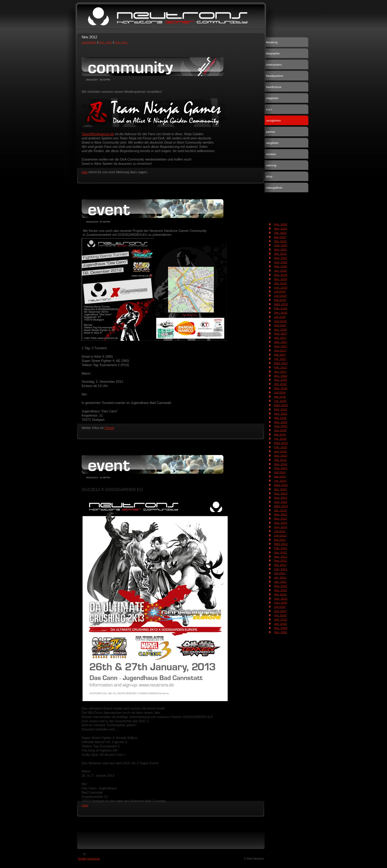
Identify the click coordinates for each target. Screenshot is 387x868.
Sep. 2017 (281, 342)
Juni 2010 (280, 611)
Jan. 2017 (280, 371)
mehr (85, 805)
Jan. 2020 (280, 270)
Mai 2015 (280, 434)
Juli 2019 (280, 291)
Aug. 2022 (281, 245)
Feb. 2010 (280, 619)
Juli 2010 (280, 607)
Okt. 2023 (280, 233)
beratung (272, 42)
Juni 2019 (280, 296)
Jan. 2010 (280, 624)
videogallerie (274, 188)
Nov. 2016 (280, 380)
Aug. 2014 (281, 468)
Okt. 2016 (280, 384)
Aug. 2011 (281, 569)
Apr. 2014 (280, 481)
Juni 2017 (280, 350)
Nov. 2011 (280, 560)
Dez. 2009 (281, 628)
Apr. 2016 (280, 401)
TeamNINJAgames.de (98, 134)
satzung (271, 165)
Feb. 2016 (280, 409)
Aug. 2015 (281, 426)
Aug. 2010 (281, 602)
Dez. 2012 (106, 42)
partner (271, 132)
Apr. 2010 (280, 615)
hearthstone (274, 87)
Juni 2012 (280, 535)
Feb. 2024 (280, 224)
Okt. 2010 (280, 594)
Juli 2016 (280, 392)
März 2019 (281, 304)
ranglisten (272, 143)
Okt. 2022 (280, 241)
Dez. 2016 (281, 376)
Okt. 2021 (280, 254)
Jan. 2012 (280, 552)
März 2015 (281, 443)
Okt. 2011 (280, 565)
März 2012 (281, 544)
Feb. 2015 (280, 447)
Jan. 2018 (280, 329)
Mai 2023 (280, 237)
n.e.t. (269, 109)
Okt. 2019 (280, 283)
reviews (271, 154)
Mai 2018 (280, 325)
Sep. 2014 (281, 464)
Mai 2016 (280, 397)
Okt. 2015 (280, 418)
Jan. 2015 (280, 451)
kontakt (82, 859)
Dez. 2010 (281, 586)
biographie (273, 53)
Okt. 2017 (280, 338)
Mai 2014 (280, 476)
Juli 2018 (280, 317)
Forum (109, 428)
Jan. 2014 (280, 489)
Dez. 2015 (281, 413)
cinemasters (274, 65)
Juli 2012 (280, 531)
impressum (93, 859)
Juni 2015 (280, 430)
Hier (85, 172)
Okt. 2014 (280, 460)
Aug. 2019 (281, 287)
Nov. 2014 (280, 455)
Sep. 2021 (281, 258)
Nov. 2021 (280, 249)
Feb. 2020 (280, 266)
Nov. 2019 (280, 279)
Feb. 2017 (280, 367)
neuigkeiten (89, 42)
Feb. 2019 (280, 308)
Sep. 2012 (121, 42)
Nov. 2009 (280, 632)
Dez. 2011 (281, 556)
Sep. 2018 (281, 312)
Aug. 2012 (281, 527)
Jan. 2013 (280, 510)
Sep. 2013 (281, 497)
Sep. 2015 (281, 422)
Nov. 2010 (280, 590)
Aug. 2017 (281, 346)
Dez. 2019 (281, 275)
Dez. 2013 (281, 493)
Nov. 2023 (280, 228)
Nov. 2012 (280, 518)
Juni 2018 (280, 321)
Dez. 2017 (281, 333)
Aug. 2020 (281, 262)
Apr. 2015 (280, 439)
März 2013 (281, 506)
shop (269, 176)
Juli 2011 (280, 573)
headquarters (275, 76)
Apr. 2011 (280, 577)
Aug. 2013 (281, 502)
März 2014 (281, 485)
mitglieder (272, 98)
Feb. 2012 (280, 548)
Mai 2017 (280, 354)
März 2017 (281, 363)
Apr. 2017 (280, 359)
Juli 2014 (280, 472)
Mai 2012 (280, 540)
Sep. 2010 (281, 598)
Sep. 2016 (281, 388)
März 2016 (281, 405)
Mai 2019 (280, 300)
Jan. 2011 (280, 582)
